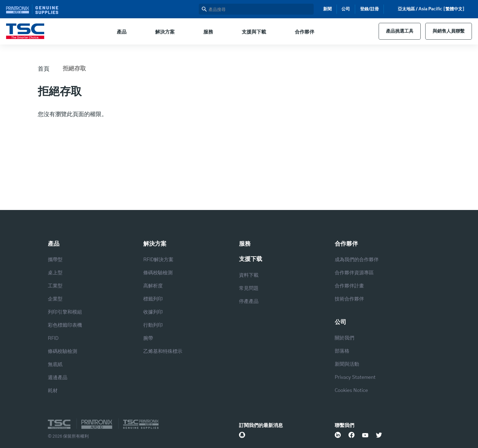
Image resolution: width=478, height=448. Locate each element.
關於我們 (344, 338)
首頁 (44, 68)
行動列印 (153, 325)
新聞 (327, 9)
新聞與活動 (347, 364)
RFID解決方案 (158, 260)
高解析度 (153, 286)
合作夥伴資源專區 (354, 273)
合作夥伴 (302, 32)
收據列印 (153, 312)
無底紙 (55, 364)
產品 (119, 32)
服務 (206, 32)
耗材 (53, 391)
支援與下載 (251, 32)
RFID (53, 338)
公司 (346, 9)
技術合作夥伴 (349, 299)
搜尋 (204, 9)
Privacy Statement (355, 377)
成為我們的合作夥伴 (357, 260)
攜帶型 (55, 260)
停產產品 (249, 301)
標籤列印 (153, 299)
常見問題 (249, 288)
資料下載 (249, 275)
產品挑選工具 (396, 31)
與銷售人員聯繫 (447, 31)
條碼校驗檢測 (62, 351)
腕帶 (148, 338)
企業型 (55, 299)
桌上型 (55, 273)
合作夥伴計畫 (349, 286)
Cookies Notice (351, 390)
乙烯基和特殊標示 (163, 351)
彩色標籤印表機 (65, 325)
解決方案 (162, 32)
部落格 (342, 351)
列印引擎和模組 (65, 312)
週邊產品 (58, 378)
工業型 (55, 286)
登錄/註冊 (369, 9)
